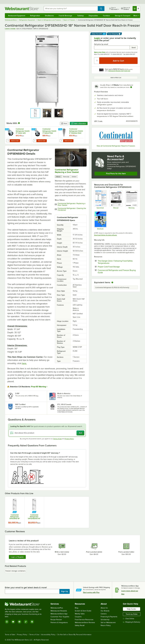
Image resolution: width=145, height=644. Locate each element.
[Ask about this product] (47, 433)
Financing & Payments (109, 617)
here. (24, 363)
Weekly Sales (80, 614)
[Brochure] (100, 220)
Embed (74, 177)
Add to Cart (15, 141)
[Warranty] (131, 199)
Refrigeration (35, 16)
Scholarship (105, 620)
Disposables (93, 16)
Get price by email (101, 44)
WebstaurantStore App (59, 614)
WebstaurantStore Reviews (85, 623)
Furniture (106, 16)
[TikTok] (26, 622)
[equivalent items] (112, 282)
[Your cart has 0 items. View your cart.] (136, 9)
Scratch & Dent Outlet (83, 611)
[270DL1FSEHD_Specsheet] (100, 199)
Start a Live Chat (100, 52)
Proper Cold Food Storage (116, 267)
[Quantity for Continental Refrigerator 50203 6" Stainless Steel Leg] (61, 141)
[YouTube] (13, 622)
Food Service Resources (84, 620)
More (136, 16)
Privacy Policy (69, 439)
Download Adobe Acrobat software (105, 235)
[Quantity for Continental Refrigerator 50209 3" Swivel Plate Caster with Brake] (35, 141)
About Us (104, 608)
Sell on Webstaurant (108, 623)
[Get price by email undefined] (112, 47)
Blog (77, 608)
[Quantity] (97, 61)
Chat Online (129, 619)
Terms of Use (57, 439)
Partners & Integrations (59, 623)
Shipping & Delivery (132, 622)
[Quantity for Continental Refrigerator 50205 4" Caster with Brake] (8, 141)
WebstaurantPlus (57, 608)
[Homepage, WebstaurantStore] (22, 9)
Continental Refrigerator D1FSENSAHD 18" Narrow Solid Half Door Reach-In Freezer (34, 517)
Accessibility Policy (48, 635)
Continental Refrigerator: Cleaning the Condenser (72, 209)
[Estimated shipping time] (131, 87)
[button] (35, 113)
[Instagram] (7, 622)
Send (134, 47)
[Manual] (116, 199)
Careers (104, 614)
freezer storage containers (15, 571)
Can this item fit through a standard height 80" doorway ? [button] (35, 453)
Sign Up (65, 591)
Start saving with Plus (91, 592)
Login (97, 38)
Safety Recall (80, 625)
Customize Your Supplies (60, 617)
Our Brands (105, 611)
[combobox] (71, 9)
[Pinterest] (32, 622)
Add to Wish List (116, 78)
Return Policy (106, 625)
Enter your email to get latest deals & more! (26, 588)
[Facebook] (19, 622)
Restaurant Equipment (17, 16)
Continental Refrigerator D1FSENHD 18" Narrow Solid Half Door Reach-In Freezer (15, 517)
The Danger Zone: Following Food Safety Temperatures (115, 262)
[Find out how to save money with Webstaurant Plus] (7, 129)
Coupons (78, 617)
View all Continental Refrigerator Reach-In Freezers (116, 146)
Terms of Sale (10, 635)
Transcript (66, 177)
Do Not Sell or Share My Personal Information (74, 635)
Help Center (132, 609)
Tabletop (80, 16)
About (58, 177)
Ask (80, 433)
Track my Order (132, 614)
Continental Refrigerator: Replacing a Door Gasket (67, 171)
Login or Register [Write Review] (17, 557)
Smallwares (49, 16)
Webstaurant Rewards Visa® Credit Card (119, 71)
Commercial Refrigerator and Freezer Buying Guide (117, 271)
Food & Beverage (65, 16)
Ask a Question (79, 124)
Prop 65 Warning (38, 387)
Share (64, 123)
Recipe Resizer (56, 620)
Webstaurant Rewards (59, 611)
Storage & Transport (123, 16)
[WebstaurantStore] (25, 604)
